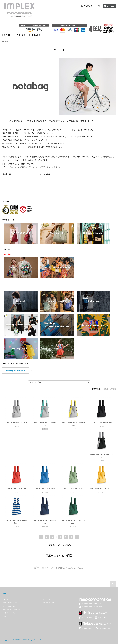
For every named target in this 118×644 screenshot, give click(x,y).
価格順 (106, 389)
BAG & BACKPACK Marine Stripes (45, 493)
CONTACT (35, 35)
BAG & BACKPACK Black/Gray (16, 458)
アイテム (109, 6)
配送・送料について (10, 577)
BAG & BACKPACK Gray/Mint (45, 424)
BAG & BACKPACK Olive (102, 457)
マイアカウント (90, 6)
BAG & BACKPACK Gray (16, 423)
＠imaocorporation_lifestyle (91, 578)
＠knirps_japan (101, 588)
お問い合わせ (8, 587)
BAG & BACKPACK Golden (16, 491)
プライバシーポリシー (11, 584)
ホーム (6, 570)
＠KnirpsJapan (86, 588)
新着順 (113, 389)
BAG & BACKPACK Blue (73, 457)
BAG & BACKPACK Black (101, 423)
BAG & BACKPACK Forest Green (102, 493)
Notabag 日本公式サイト (16, 371)
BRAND (8, 35)
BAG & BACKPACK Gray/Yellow (73, 424)
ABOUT (21, 35)
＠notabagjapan (86, 599)
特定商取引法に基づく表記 (12, 580)
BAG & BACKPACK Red (45, 457)
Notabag (5, 41)
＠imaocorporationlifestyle (90, 575)
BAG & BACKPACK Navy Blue (73, 493)
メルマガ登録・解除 (48, 574)
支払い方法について (10, 574)
